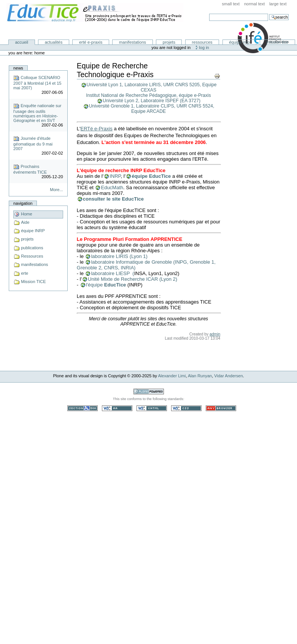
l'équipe (95, 285)
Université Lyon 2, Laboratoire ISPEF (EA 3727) (152, 101)
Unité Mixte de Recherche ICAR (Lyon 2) (133, 279)
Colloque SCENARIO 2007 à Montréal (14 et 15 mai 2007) (37, 83)
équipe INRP (239, 42)
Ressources (202, 42)
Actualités (54, 42)
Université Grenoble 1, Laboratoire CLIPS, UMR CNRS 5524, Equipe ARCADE (152, 109)
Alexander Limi (172, 376)
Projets (169, 42)
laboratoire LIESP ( (112, 273)
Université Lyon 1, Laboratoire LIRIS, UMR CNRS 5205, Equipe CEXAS (152, 87)
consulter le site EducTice (113, 199)
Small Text (231, 4)
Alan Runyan (200, 376)
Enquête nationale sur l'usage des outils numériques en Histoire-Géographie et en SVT (37, 113)
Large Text (278, 4)
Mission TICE (278, 42)
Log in (204, 47)
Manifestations (133, 42)
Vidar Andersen (228, 376)
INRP (115, 176)
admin (215, 334)
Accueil (22, 42)
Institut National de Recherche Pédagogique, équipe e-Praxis (148, 95)
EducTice (115, 285)
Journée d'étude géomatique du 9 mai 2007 (33, 143)
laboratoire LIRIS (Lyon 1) (119, 256)
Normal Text (255, 4)
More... (56, 190)
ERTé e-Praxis (91, 42)
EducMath (112, 188)
